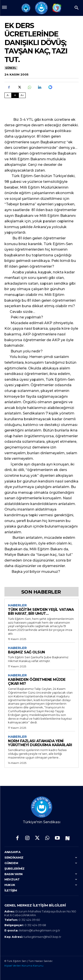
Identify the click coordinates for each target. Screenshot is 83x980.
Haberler (17, 605)
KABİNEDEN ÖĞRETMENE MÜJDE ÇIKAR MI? (37, 682)
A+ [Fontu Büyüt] (22, 95)
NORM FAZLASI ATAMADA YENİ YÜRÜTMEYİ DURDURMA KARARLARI (40, 743)
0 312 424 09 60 (29, 920)
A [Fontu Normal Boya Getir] (15, 95)
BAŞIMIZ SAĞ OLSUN (26, 652)
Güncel (11, 68)
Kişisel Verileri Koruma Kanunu (24, 966)
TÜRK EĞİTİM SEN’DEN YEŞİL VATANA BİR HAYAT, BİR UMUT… (41, 612)
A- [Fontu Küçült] (8, 95)
